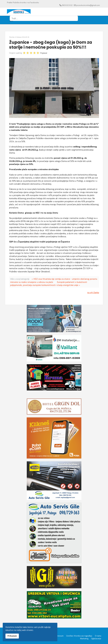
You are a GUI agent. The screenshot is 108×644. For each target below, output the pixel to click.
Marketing (84, 639)
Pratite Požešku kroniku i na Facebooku (23, 2)
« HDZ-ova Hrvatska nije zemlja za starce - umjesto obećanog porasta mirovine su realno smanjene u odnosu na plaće (54, 280)
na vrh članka (93, 292)
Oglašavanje (96, 639)
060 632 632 (67, 5)
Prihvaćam (12, 636)
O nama (98, 636)
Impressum (59, 636)
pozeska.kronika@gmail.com (88, 5)
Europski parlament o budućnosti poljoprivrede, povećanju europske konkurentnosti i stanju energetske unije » (49, 284)
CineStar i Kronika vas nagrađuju (79, 636)
